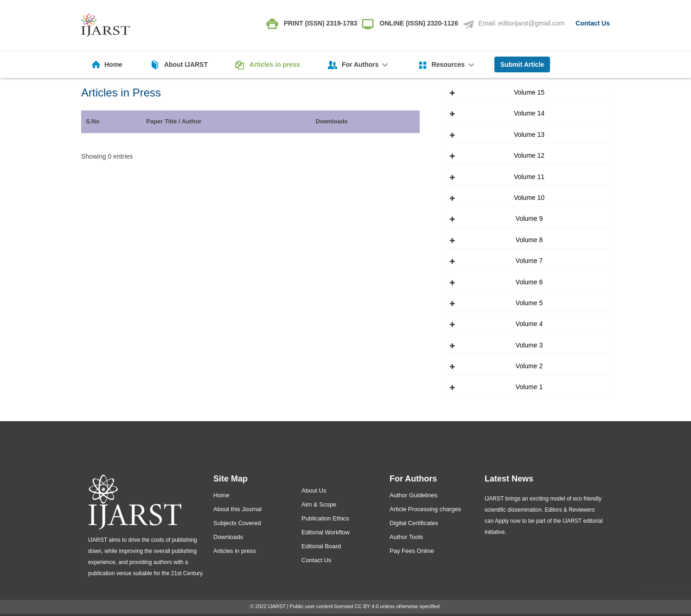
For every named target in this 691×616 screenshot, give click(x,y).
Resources (453, 64)
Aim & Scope (319, 504)
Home (113, 64)
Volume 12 (529, 155)
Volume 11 (529, 177)
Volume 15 (529, 92)
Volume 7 (529, 261)
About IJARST (186, 64)
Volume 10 (529, 198)
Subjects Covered (237, 523)
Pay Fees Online (412, 551)
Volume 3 (529, 345)
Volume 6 (529, 282)
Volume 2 (529, 366)
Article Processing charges (425, 509)
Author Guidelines (413, 495)
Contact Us (593, 23)
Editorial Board (321, 546)
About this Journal (237, 509)
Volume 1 (529, 387)
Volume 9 (529, 218)
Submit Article (522, 64)
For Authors (366, 64)
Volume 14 (529, 113)
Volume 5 (529, 303)
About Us (314, 491)
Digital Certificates (414, 523)
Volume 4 (529, 324)
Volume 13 (529, 135)
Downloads (228, 537)
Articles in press (275, 64)
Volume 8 (529, 240)
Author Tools (406, 537)
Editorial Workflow (326, 532)
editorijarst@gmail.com (532, 23)
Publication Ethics (325, 518)
